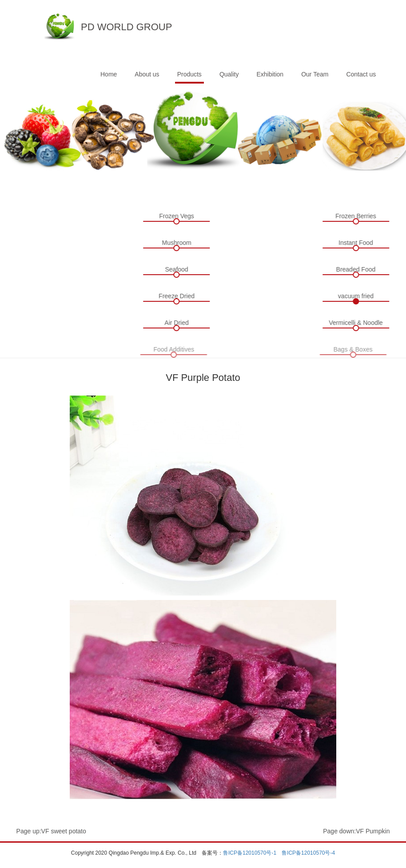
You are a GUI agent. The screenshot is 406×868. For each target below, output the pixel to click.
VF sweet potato (64, 831)
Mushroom (175, 243)
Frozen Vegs (176, 216)
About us (147, 74)
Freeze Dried (176, 296)
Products (189, 74)
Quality (229, 74)
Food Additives (172, 349)
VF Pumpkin (373, 831)
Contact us (361, 74)
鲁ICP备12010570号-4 (308, 853)
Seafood (175, 269)
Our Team (315, 74)
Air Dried (175, 323)
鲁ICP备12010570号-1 (250, 853)
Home (109, 74)
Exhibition (270, 74)
